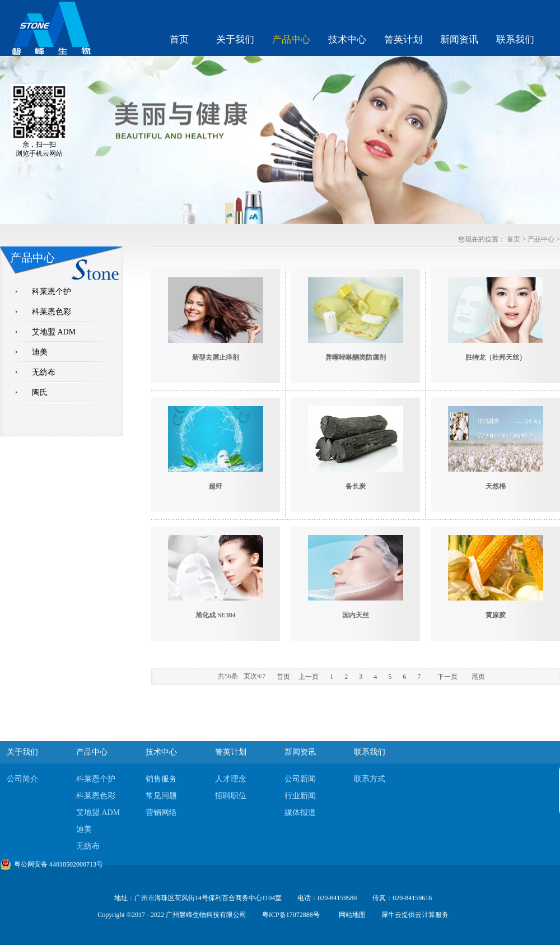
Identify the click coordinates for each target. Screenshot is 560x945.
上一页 (309, 677)
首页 (179, 39)
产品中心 (541, 239)
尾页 (478, 677)
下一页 (447, 677)
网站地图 (351, 915)
